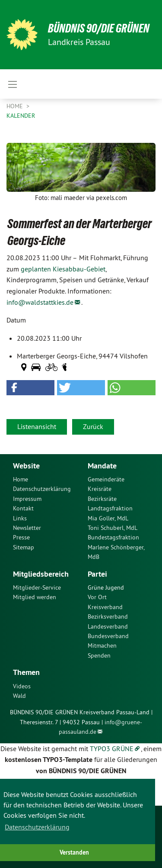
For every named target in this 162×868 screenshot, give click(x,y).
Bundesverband (108, 636)
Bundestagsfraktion (113, 537)
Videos (22, 686)
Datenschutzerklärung (42, 489)
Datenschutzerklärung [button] (37, 827)
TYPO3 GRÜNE (112, 749)
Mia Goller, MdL (108, 518)
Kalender (21, 116)
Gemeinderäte (106, 479)
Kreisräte (100, 489)
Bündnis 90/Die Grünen (99, 28)
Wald (19, 696)
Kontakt (23, 508)
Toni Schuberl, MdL (113, 528)
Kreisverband (105, 607)
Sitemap (24, 547)
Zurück (93, 426)
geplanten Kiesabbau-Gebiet (63, 269)
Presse (21, 537)
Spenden (99, 655)
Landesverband (108, 626)
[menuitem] (44, 479)
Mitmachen (102, 645)
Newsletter (27, 528)
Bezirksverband (108, 616)
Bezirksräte (102, 499)
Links (20, 518)
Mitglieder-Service (37, 587)
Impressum (27, 499)
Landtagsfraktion (110, 508)
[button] (30, 388)
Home (16, 106)
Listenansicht (37, 426)
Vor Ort (97, 597)
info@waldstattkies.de (40, 302)
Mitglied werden (35, 597)
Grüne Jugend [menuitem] (106, 587)
